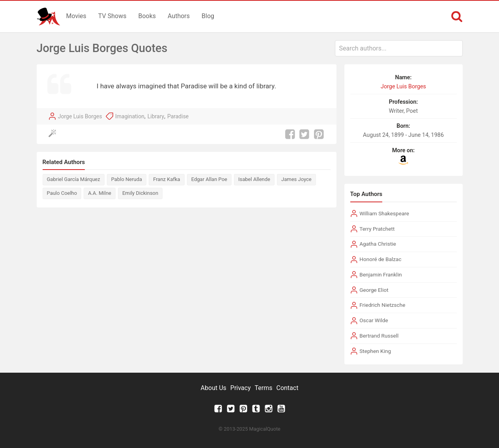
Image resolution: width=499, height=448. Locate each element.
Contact (287, 388)
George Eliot (374, 290)
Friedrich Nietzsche (382, 305)
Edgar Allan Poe (209, 179)
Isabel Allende (254, 179)
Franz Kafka (167, 179)
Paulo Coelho (62, 193)
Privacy (241, 388)
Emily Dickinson (140, 193)
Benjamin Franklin (381, 274)
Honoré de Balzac (380, 259)
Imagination (130, 116)
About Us (214, 388)
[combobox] (399, 48)
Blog (208, 16)
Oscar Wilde (374, 320)
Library (156, 116)
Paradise (178, 116)
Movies (76, 16)
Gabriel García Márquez (74, 179)
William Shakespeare (384, 213)
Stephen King (375, 351)
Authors (179, 16)
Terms (264, 388)
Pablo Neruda (127, 179)
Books (147, 16)
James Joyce (296, 179)
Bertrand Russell (379, 336)
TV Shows (112, 16)
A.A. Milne (100, 193)
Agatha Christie (378, 244)
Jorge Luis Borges (80, 116)
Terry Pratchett (377, 229)
